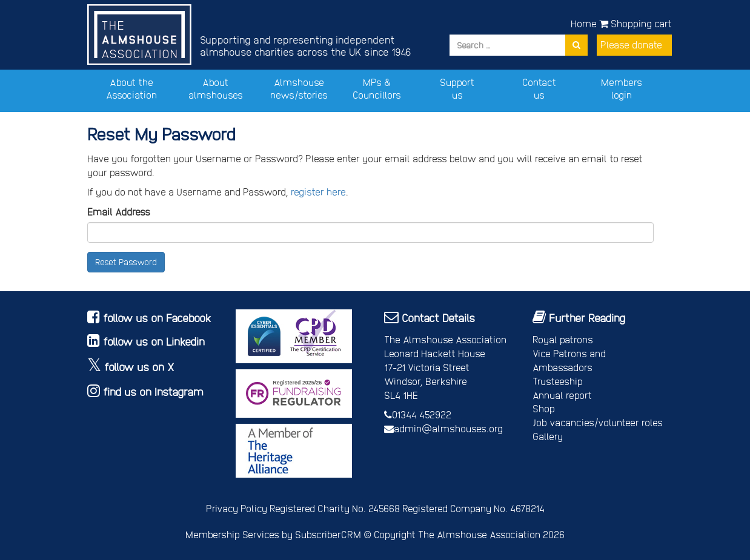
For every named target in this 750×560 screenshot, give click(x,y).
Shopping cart (636, 23)
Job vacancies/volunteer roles (598, 422)
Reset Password (126, 262)
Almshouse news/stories (299, 88)
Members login (622, 88)
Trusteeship (558, 381)
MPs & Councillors (377, 88)
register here (318, 192)
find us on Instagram (153, 391)
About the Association (131, 88)
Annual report (562, 395)
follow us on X (139, 367)
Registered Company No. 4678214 (473, 508)
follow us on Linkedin (154, 341)
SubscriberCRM (328, 534)
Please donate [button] (631, 44)
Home (584, 23)
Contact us (539, 88)
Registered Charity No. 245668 (335, 508)
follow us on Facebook (157, 318)
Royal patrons (563, 339)
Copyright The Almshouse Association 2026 (469, 534)
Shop (544, 408)
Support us (457, 88)
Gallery (548, 436)
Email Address (119, 212)
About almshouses (216, 88)
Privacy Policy (237, 508)
